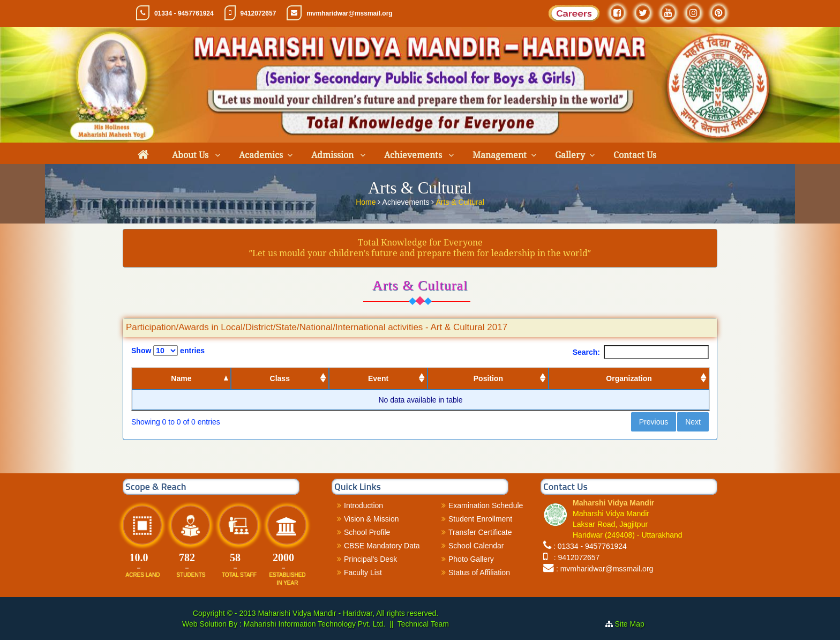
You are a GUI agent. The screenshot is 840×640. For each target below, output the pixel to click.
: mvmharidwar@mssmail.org (605, 569)
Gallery (570, 155)
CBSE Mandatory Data (382, 546)
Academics (261, 155)
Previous (654, 422)
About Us (191, 155)
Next (693, 422)
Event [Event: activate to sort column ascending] (378, 378)
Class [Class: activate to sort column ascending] (280, 378)
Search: (641, 352)
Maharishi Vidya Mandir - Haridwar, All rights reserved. (348, 613)
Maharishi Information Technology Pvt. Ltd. (313, 624)
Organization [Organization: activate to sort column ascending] (629, 378)
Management (500, 155)
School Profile (367, 532)
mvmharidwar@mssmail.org (349, 13)
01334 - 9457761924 (184, 13)
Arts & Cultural (460, 202)
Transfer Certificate (480, 532)
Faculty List (363, 572)
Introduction (363, 505)
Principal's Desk (370, 559)
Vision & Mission (371, 519)
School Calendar (476, 546)
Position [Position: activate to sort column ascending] (488, 378)
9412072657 (258, 13)
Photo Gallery (471, 559)
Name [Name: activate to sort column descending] (181, 378)
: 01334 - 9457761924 (590, 546)
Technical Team (423, 624)
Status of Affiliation (479, 572)
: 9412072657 (575, 557)
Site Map (634, 624)
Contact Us (635, 155)
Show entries (168, 351)
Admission (333, 155)
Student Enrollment (480, 519)
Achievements (414, 155)
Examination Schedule (486, 505)
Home (367, 202)
